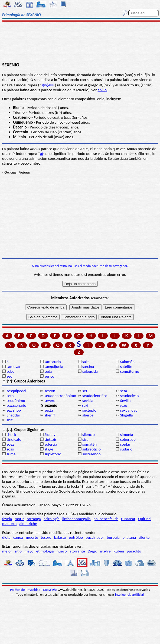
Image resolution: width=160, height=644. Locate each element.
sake (86, 362)
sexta (49, 410)
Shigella (127, 415)
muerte (32, 537)
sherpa (88, 415)
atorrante (77, 551)
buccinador (95, 537)
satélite (126, 367)
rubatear (128, 519)
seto (10, 396)
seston (50, 391)
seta (124, 391)
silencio (89, 435)
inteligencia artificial (129, 594)
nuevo (62, 551)
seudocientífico (95, 396)
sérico (49, 376)
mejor (7, 551)
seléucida (90, 371)
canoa (18, 537)
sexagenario (16, 405)
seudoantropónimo (60, 396)
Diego (92, 551)
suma (11, 454)
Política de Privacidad (26, 590)
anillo (102, 90)
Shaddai (13, 415)
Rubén (119, 551)
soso (10, 449)
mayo (29, 551)
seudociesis (130, 396)
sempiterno (130, 371)
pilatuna (129, 537)
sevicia (88, 401)
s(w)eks (48, 85)
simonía (127, 435)
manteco (9, 524)
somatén (89, 444)
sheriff (50, 415)
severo (50, 401)
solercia (51, 444)
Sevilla (125, 401)
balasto (60, 537)
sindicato (14, 439)
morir (19, 519)
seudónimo (16, 401)
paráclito (134, 551)
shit (9, 420)
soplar (125, 444)
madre (105, 551)
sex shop (14, 410)
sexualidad (129, 410)
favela (7, 519)
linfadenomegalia (76, 519)
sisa (85, 439)
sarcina (88, 367)
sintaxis (50, 439)
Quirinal (145, 519)
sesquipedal (16, 391)
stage (49, 449)
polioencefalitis (106, 519)
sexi (85, 405)
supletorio (53, 454)
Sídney (50, 435)
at (42, 154)
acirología (52, 519)
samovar (14, 367)
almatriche (28, 524)
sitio (18, 551)
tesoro (46, 537)
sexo (123, 405)
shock (11, 435)
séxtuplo (89, 410)
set (85, 391)
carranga (34, 519)
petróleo (76, 537)
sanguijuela (54, 367)
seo (9, 376)
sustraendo (92, 454)
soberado (128, 439)
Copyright (50, 590)
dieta (6, 537)
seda (48, 371)
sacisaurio (53, 362)
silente (144, 537)
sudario (126, 449)
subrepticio (92, 449)
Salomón (127, 362)
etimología (45, 551)
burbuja (113, 537)
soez (10, 444)
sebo (10, 371)
